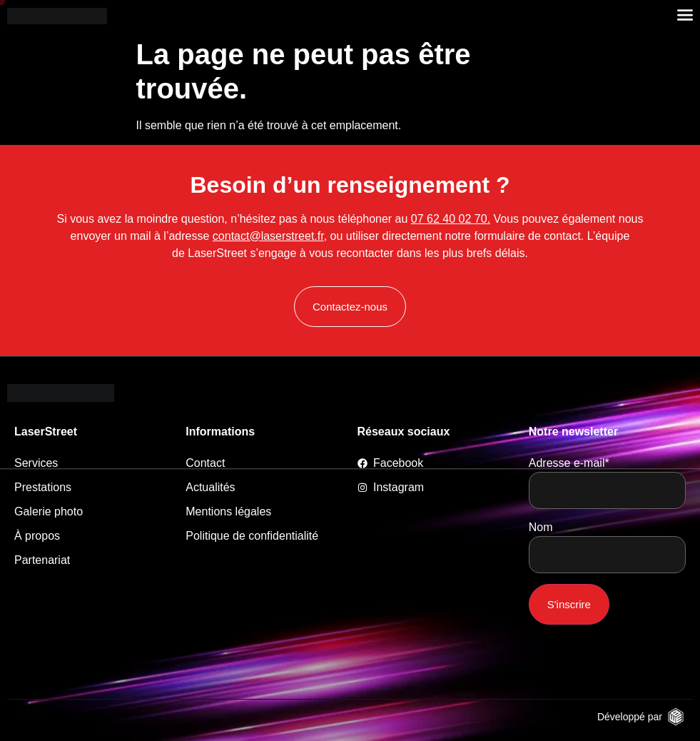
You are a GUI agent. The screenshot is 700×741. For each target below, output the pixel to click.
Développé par (630, 717)
